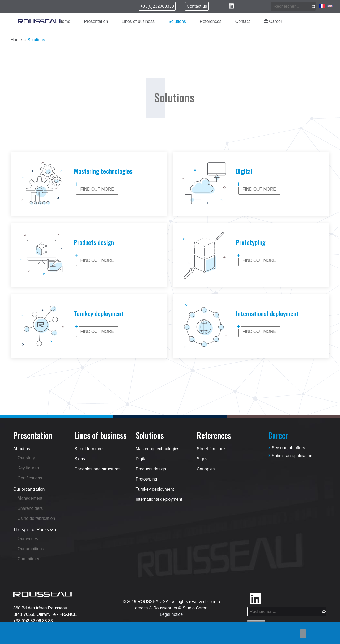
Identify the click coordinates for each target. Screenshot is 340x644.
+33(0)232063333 (157, 6)
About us (22, 449)
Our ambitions (31, 549)
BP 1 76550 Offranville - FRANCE (45, 614)
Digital (142, 459)
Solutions (177, 21)
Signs (80, 459)
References (211, 21)
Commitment (30, 559)
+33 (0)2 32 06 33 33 (33, 621)
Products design (151, 469)
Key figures (28, 468)
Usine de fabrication (36, 518)
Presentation (96, 21)
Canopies (206, 469)
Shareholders (30, 508)
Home (65, 21)
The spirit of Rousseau (35, 530)
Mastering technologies (158, 449)
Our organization (29, 489)
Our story (26, 458)
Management (30, 498)
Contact (243, 21)
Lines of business (138, 21)
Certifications (30, 478)
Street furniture (88, 449)
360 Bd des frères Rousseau (40, 608)
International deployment (159, 499)
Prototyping (146, 479)
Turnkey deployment (155, 489)
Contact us (197, 6)
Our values (28, 539)
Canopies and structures (97, 469)
